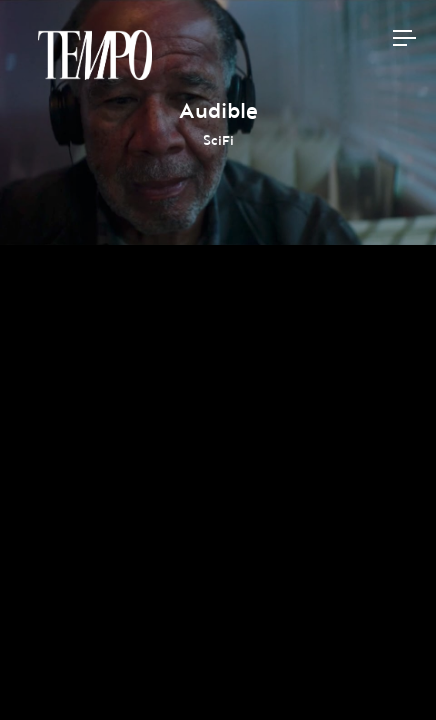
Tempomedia (95, 55)
